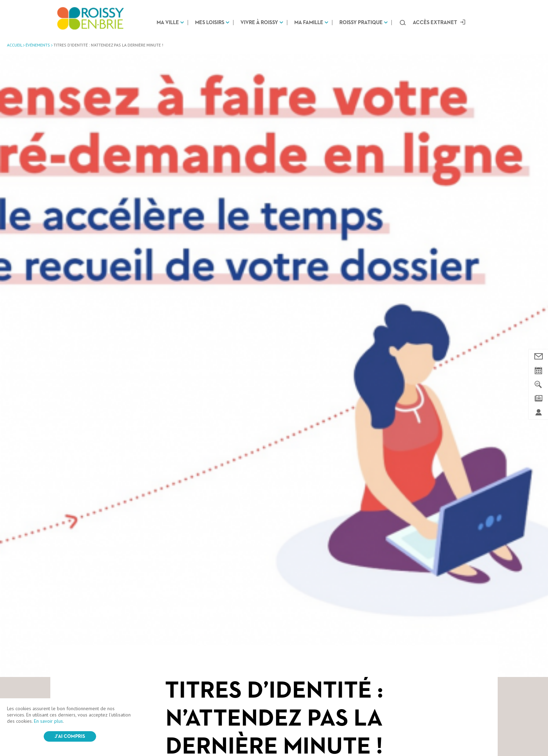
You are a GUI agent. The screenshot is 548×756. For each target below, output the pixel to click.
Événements (38, 45)
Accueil (15, 45)
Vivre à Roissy (259, 23)
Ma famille (309, 23)
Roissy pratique (361, 23)
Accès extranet (435, 23)
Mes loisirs (210, 23)
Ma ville (168, 23)
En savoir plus (48, 721)
